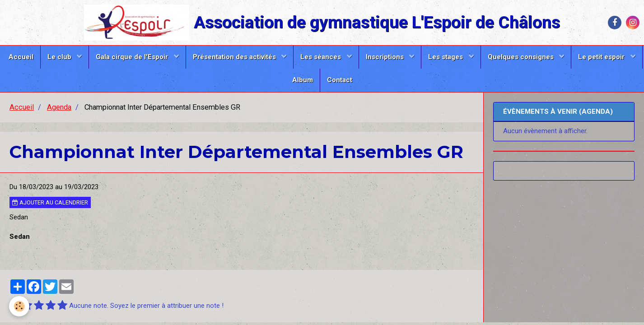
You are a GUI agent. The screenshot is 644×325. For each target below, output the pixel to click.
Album (303, 80)
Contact (340, 80)
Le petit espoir (602, 57)
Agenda (59, 107)
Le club (60, 57)
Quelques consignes (522, 57)
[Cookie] (19, 306)
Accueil (21, 57)
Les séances (322, 57)
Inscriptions (386, 57)
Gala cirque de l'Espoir (133, 57)
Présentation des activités (235, 57)
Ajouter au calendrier (50, 202)
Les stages (446, 57)
